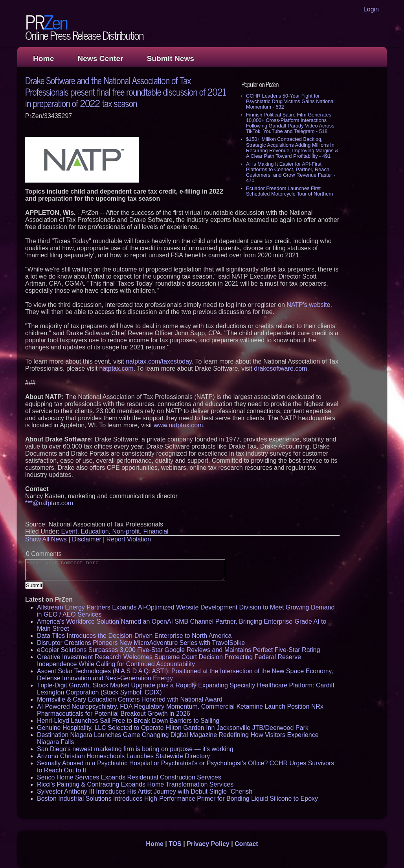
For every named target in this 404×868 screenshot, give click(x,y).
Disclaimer (87, 539)
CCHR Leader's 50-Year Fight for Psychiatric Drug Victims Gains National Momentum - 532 (290, 101)
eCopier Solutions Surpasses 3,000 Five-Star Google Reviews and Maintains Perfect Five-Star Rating (178, 650)
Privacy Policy (208, 844)
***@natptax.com (49, 503)
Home (43, 58)
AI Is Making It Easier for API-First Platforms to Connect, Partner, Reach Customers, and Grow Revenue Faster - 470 (291, 172)
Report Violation (129, 539)
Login (371, 9)
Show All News (46, 539)
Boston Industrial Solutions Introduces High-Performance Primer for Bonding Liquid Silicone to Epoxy (177, 799)
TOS (175, 844)
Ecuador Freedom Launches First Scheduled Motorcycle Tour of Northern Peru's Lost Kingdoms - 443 (290, 194)
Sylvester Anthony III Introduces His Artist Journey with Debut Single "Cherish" (146, 791)
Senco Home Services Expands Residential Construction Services (129, 777)
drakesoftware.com (280, 368)
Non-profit (126, 531)
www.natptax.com (178, 425)
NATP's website (308, 305)
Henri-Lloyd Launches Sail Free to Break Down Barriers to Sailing (128, 721)
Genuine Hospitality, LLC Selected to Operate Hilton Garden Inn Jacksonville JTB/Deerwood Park (173, 728)
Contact (246, 844)
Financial (156, 531)
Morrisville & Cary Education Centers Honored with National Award (130, 699)
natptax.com (117, 368)
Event (69, 531)
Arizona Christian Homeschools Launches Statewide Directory (123, 756)
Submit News (171, 58)
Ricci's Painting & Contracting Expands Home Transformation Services (135, 784)
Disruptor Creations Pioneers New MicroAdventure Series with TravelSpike (141, 643)
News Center (100, 58)
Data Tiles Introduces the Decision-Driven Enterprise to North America (134, 636)
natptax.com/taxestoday (159, 361)
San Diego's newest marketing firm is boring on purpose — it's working (135, 749)
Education (95, 531)
